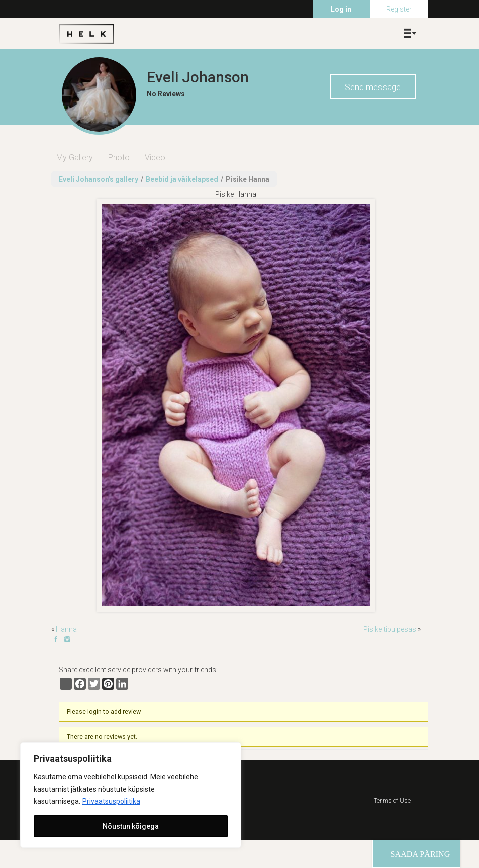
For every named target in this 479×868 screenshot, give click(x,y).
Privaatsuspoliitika (111, 801)
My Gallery (75, 158)
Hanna (66, 629)
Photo (119, 158)
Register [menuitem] (399, 9)
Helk (86, 34)
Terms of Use (392, 800)
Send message (373, 87)
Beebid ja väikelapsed (182, 179)
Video (155, 158)
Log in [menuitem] (341, 9)
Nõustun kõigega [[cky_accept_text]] (131, 826)
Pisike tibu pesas (390, 629)
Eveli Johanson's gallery (99, 179)
